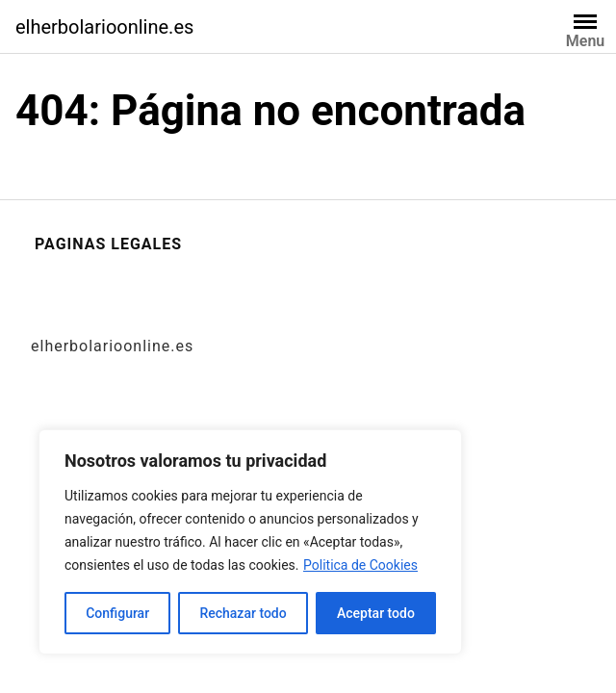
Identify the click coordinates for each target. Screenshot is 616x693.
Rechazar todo (243, 613)
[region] (250, 542)
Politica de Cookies (360, 565)
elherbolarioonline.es (104, 27)
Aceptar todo (376, 613)
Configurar (117, 613)
